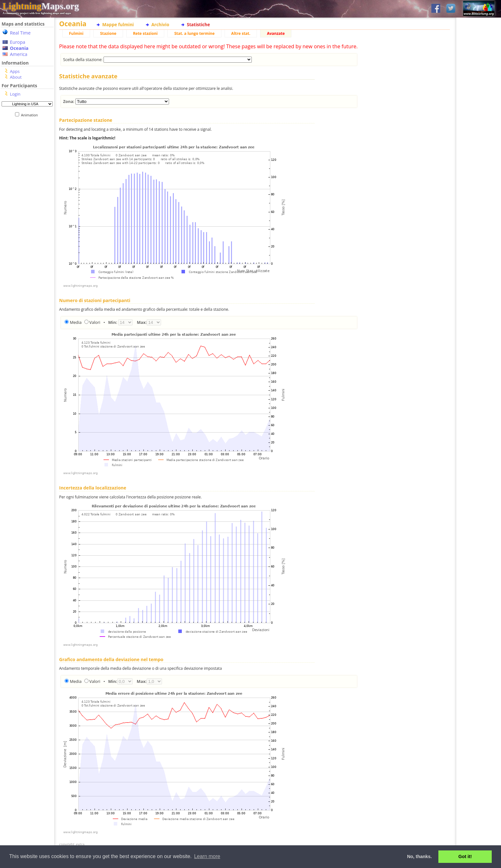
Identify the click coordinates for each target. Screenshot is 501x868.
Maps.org (41, 6)
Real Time (20, 33)
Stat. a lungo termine (194, 33)
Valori (95, 322)
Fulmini (76, 33)
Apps (15, 71)
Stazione (108, 33)
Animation (31, 115)
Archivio (160, 24)
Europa (18, 42)
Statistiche (198, 24)
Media (76, 322)
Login (15, 94)
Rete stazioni (145, 33)
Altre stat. (241, 33)
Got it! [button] (465, 856)
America (19, 54)
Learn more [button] (207, 856)
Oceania (19, 48)
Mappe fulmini (118, 24)
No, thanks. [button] (420, 856)
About (16, 77)
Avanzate (276, 33)
